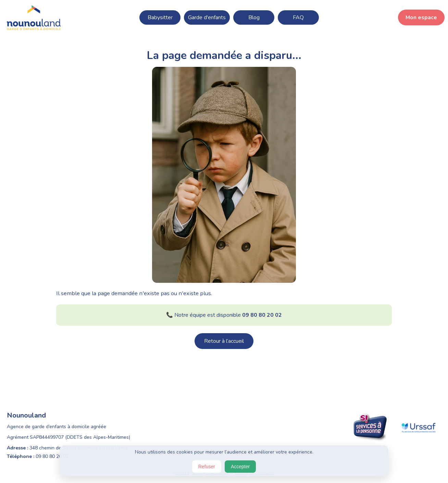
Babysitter (160, 17)
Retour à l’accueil (224, 341)
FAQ (298, 17)
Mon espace (421, 17)
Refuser (207, 467)
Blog (254, 17)
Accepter (240, 467)
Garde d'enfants (207, 17)
